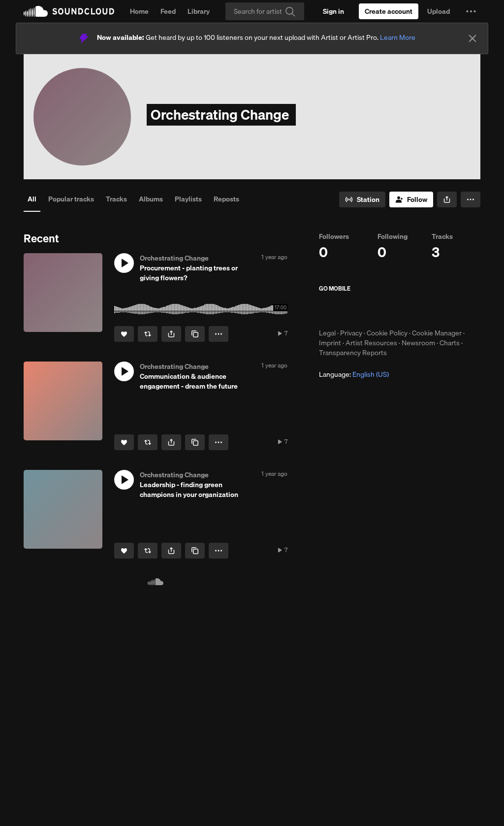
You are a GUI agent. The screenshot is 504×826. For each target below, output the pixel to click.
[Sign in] (333, 11)
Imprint (330, 343)
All (32, 199)
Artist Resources (371, 343)
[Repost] (148, 334)
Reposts (226, 199)
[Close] (472, 38)
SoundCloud (69, 11)
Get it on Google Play (415, 310)
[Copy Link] (195, 334)
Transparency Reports (353, 353)
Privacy (351, 333)
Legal (327, 333)
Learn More (398, 37)
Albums (151, 199)
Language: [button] (354, 374)
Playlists (188, 199)
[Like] (124, 334)
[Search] (265, 11)
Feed (168, 11)
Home (139, 11)
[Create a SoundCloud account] (389, 11)
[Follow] (411, 199)
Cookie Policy (387, 333)
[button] (471, 11)
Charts (450, 343)
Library (199, 11)
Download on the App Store (348, 310)
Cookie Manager (437, 333)
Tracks (116, 199)
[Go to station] (362, 199)
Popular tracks (71, 199)
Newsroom (418, 343)
